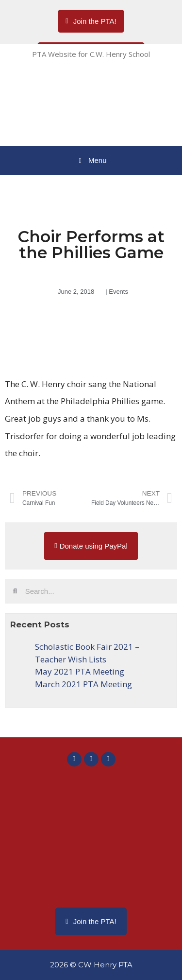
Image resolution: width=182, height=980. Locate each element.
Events (118, 292)
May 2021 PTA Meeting (80, 671)
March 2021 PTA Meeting (83, 684)
